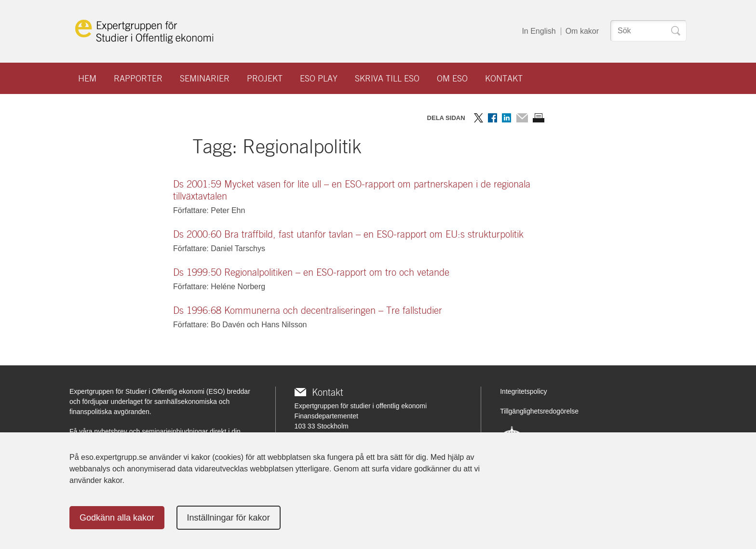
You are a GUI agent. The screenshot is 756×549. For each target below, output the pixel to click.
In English (539, 31)
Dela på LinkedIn (506, 118)
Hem (87, 78)
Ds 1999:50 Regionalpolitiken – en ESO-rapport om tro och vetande (311, 272)
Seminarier (205, 78)
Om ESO (452, 78)
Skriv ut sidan (539, 118)
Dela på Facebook (493, 118)
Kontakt (504, 78)
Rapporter (138, 78)
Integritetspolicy (523, 391)
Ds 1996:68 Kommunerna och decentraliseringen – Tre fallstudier (308, 310)
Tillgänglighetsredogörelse (539, 411)
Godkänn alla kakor (117, 518)
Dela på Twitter (479, 118)
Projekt (265, 78)
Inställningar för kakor (229, 518)
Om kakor (582, 31)
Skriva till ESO (387, 78)
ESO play (319, 78)
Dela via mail (522, 118)
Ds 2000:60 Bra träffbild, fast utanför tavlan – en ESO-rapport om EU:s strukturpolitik (348, 234)
